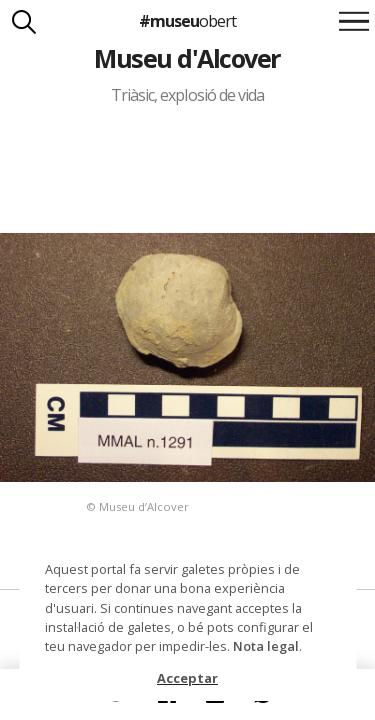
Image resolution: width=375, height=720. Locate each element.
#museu (187, 21)
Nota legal (266, 646)
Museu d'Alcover (187, 58)
